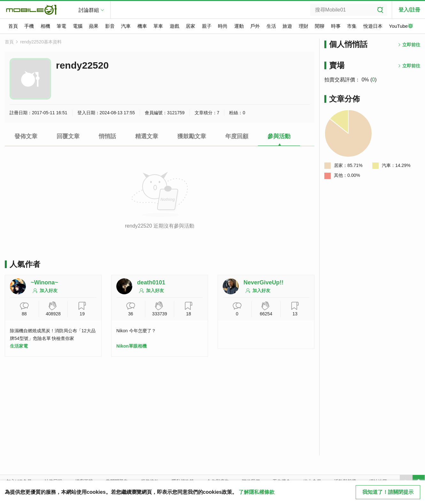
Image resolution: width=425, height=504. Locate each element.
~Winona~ (44, 282)
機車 (142, 26)
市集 (352, 26)
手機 (29, 26)
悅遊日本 (373, 26)
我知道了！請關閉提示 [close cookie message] (388, 492)
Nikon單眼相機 (131, 346)
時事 (336, 26)
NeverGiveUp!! (263, 282)
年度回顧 (237, 136)
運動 (239, 26)
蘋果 (94, 26)
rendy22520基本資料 (41, 42)
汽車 (126, 26)
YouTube (401, 26)
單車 (158, 26)
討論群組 (89, 10)
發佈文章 (26, 136)
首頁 (13, 26)
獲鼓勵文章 (192, 136)
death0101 (151, 282)
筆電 (61, 26)
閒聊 (320, 26)
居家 (190, 26)
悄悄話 (107, 136)
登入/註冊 (409, 10)
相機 (45, 26)
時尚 (223, 26)
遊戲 (174, 26)
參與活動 (279, 136)
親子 (207, 26)
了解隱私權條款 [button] (257, 492)
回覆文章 (68, 136)
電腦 (78, 26)
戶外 (255, 26)
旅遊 (287, 26)
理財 (304, 26)
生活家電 (19, 346)
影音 (110, 26)
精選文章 (147, 136)
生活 (271, 26)
